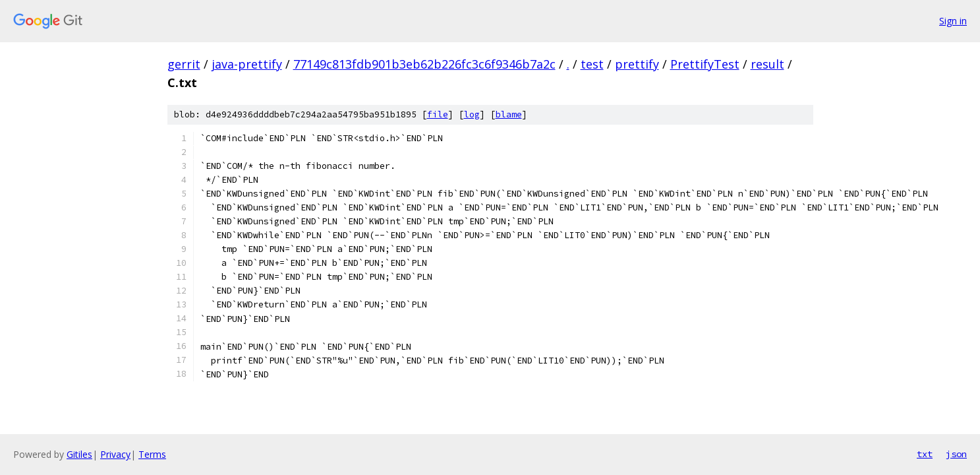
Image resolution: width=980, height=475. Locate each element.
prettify (637, 64)
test (592, 64)
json (956, 454)
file (438, 114)
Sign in (953, 21)
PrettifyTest (705, 64)
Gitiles (79, 454)
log (472, 114)
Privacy (115, 454)
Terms (152, 454)
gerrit (184, 64)
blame (509, 114)
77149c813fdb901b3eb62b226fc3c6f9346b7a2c (424, 64)
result (767, 64)
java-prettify (247, 64)
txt (925, 454)
